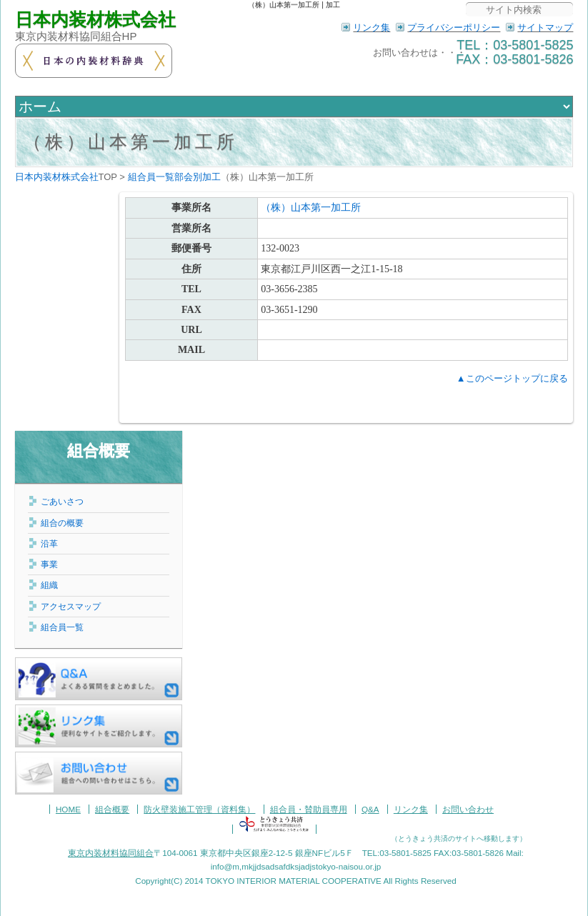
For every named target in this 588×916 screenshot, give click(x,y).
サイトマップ (545, 28)
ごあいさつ (62, 501)
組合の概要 (62, 523)
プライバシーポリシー (454, 28)
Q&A (370, 809)
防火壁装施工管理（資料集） (199, 809)
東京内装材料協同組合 (111, 853)
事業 (49, 564)
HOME (68, 809)
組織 (49, 585)
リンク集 (372, 28)
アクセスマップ (71, 606)
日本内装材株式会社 (95, 20)
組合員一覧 (62, 627)
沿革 (49, 543)
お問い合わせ (468, 809)
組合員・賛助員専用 (309, 809)
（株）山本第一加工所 (131, 142)
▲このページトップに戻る (512, 378)
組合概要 (99, 450)
